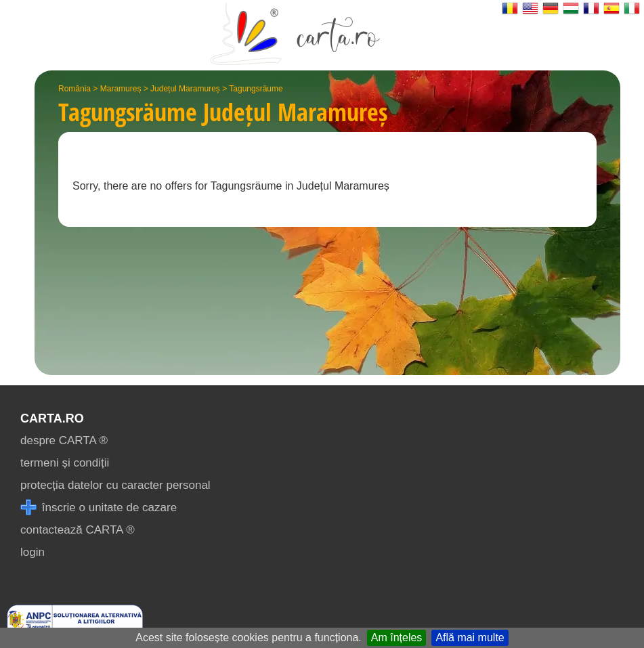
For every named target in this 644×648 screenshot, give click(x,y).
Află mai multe (470, 638)
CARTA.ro (52, 418)
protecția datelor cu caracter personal (115, 485)
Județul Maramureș (185, 89)
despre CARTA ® (64, 440)
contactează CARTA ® (78, 530)
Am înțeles (397, 638)
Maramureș (121, 89)
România (74, 89)
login (33, 552)
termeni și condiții (65, 463)
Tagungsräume (256, 89)
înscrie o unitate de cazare (99, 507)
